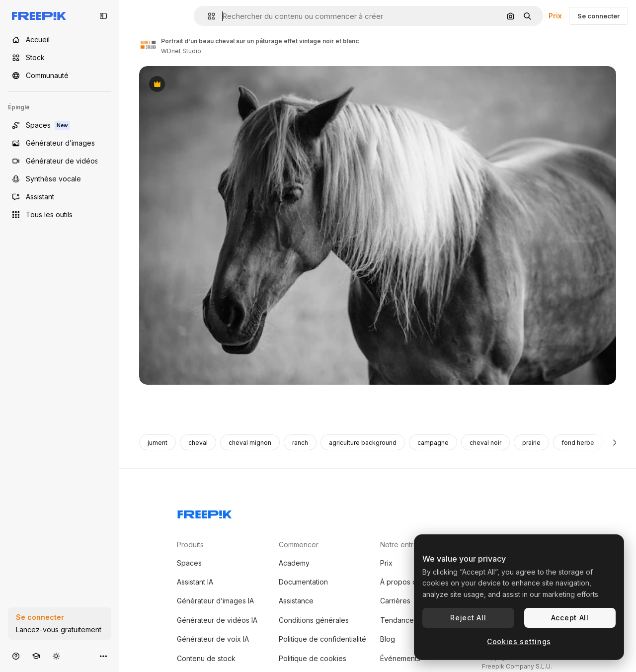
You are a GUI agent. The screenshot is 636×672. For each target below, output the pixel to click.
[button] (207, 16)
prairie (531, 443)
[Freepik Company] (205, 512)
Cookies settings (519, 641)
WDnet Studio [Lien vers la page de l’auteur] (181, 51)
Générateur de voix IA (213, 639)
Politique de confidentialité (322, 639)
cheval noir (485, 443)
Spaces (189, 563)
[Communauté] (60, 76)
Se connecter (598, 16)
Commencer (299, 545)
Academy (294, 563)
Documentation (303, 582)
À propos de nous (410, 582)
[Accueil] (60, 40)
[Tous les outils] (60, 215)
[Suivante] (615, 442)
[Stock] (60, 58)
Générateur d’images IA (215, 601)
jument (158, 443)
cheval (198, 443)
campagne (433, 443)
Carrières (395, 601)
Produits (190, 545)
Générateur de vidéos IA (217, 620)
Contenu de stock (206, 658)
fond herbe (578, 443)
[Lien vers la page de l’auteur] (148, 45)
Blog (388, 639)
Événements (400, 658)
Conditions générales (314, 620)
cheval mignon (250, 443)
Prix (555, 16)
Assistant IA (195, 582)
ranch (300, 443)
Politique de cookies (313, 658)
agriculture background (363, 443)
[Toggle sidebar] (103, 16)
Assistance (296, 601)
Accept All (570, 618)
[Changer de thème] (56, 656)
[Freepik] (39, 16)
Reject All (468, 618)
